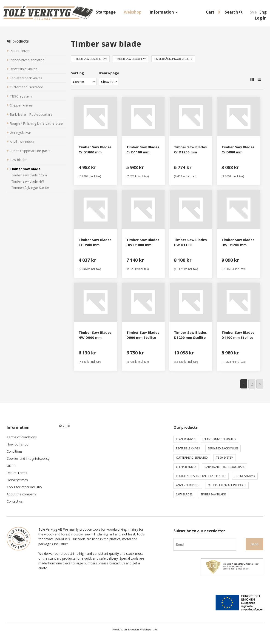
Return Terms (17, 473)
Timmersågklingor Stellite (30, 188)
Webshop (133, 12)
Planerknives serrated (27, 60)
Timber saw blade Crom (29, 175)
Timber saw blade (25, 169)
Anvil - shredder (22, 141)
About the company (21, 494)
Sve (253, 12)
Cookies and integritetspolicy (28, 459)
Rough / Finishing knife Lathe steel (37, 123)
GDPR (11, 466)
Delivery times (17, 480)
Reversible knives (24, 69)
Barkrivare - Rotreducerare (31, 114)
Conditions (15, 451)
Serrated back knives (26, 78)
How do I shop (18, 444)
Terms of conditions (22, 437)
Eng (263, 12)
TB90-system (21, 96)
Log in (261, 18)
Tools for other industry (24, 487)
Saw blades (19, 160)
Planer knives (20, 51)
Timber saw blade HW (28, 181)
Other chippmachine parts (30, 151)
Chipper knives (21, 105)
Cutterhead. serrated (26, 87)
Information (162, 12)
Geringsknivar (20, 132)
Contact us (15, 501)
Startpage (106, 12)
